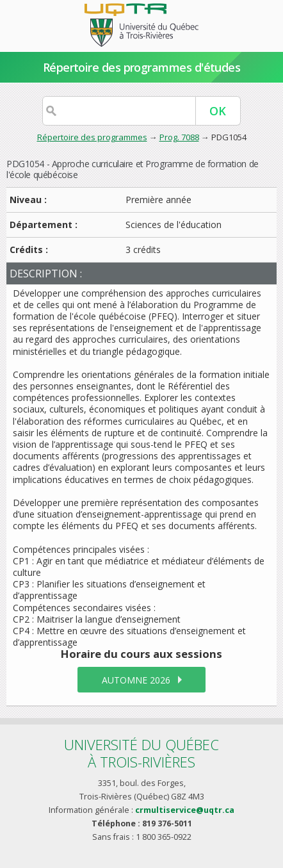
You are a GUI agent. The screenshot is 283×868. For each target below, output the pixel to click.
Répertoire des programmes (92, 137)
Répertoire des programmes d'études (142, 67)
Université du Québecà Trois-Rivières (141, 753)
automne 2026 (136, 680)
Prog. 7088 (179, 137)
